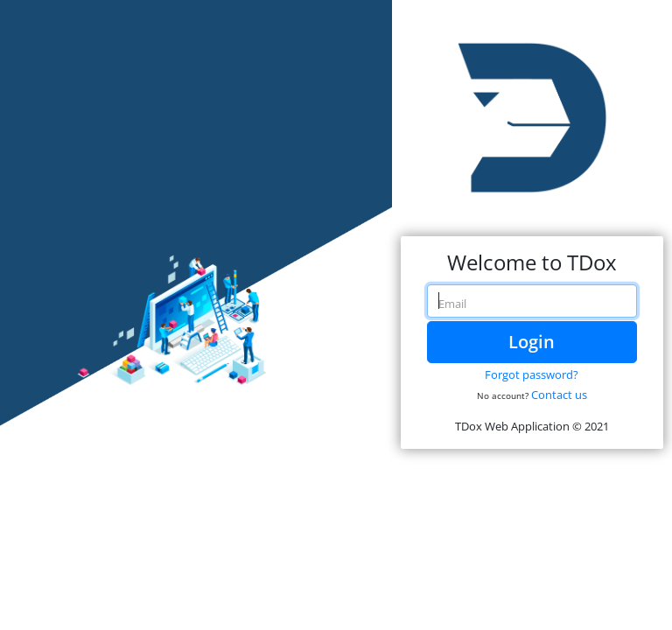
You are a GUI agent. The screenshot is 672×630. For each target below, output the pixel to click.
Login (532, 342)
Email (452, 304)
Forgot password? (532, 374)
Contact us (559, 395)
